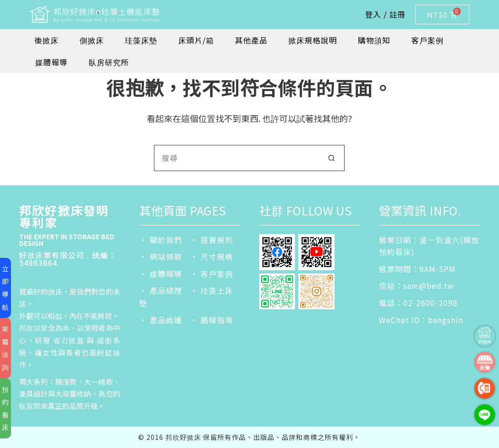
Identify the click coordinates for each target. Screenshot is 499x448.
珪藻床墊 (141, 40)
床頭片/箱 (196, 40)
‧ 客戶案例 (212, 274)
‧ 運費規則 (212, 240)
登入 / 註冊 (385, 14)
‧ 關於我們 (161, 240)
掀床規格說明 (313, 40)
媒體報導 (51, 62)
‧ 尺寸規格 (212, 256)
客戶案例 (428, 40)
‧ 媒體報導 (161, 274)
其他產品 (251, 40)
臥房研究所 (109, 62)
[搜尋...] (236, 158)
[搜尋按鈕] (331, 158)
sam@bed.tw (429, 285)
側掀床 (92, 40)
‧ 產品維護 (161, 320)
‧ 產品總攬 (161, 290)
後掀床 (46, 40)
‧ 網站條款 (161, 256)
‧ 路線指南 (212, 320)
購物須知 (374, 40)
